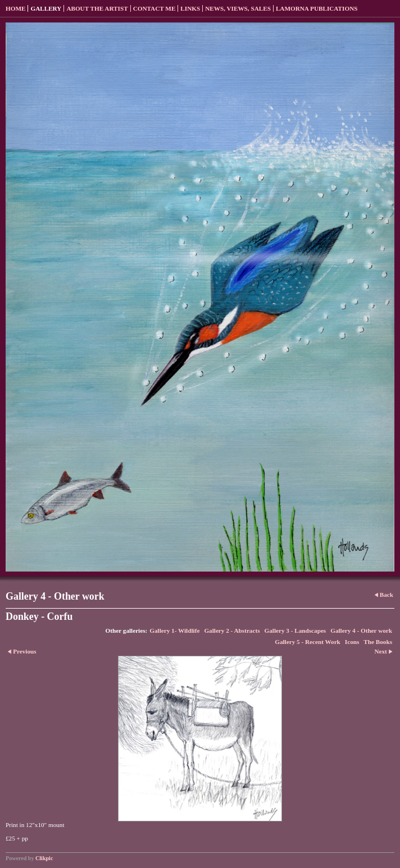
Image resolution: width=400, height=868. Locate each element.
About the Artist (97, 8)
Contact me (154, 8)
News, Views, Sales (238, 8)
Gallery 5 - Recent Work (308, 642)
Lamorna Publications (317, 8)
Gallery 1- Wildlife (174, 631)
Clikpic (44, 858)
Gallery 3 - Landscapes (296, 631)
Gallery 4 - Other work (361, 631)
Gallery (46, 8)
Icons (352, 642)
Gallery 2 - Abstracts (232, 631)
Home (15, 8)
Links (190, 8)
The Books (378, 642)
